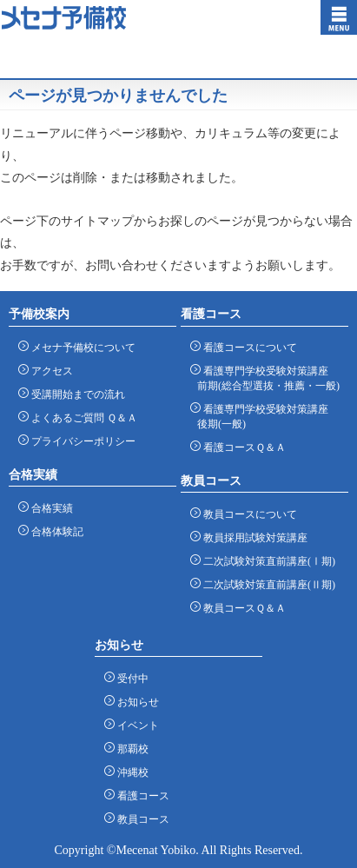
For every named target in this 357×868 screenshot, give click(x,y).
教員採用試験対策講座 (252, 537)
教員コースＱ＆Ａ (241, 608)
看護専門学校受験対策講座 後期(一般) (263, 416)
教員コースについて (247, 514)
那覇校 (130, 749)
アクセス (49, 371)
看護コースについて (247, 347)
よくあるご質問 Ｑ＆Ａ (81, 417)
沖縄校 (130, 772)
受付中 (130, 678)
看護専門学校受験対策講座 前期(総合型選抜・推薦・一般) (268, 378)
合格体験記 (54, 531)
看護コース (140, 795)
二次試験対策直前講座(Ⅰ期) (266, 561)
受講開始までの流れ (75, 394)
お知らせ (135, 702)
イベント (135, 725)
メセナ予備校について (80, 347)
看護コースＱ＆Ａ (241, 447)
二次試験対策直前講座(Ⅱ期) (266, 584)
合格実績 (49, 508)
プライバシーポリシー (80, 441)
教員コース (140, 819)
